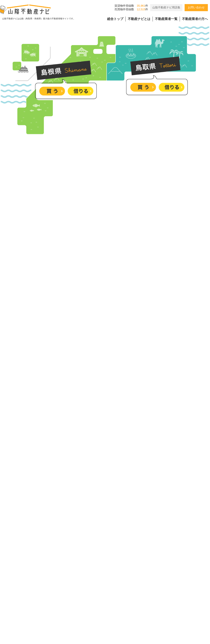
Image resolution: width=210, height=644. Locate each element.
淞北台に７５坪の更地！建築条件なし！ (100, 480)
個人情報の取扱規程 (100, 605)
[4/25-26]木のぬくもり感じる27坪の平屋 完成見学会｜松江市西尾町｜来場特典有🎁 (133, 545)
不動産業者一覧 (166, 19)
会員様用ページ (134, 605)
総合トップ (115, 19)
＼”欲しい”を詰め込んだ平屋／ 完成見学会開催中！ (108, 447)
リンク (158, 605)
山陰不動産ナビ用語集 (166, 7)
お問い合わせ (196, 7)
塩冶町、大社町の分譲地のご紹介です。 (100, 513)
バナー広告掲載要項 (62, 605)
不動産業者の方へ (195, 19)
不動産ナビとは (139, 19)
